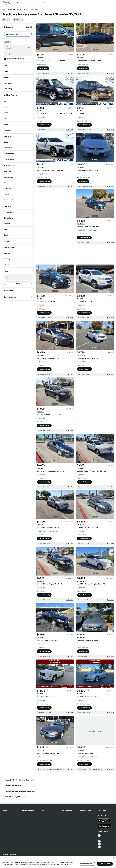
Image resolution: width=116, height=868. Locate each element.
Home (3, 9)
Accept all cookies (105, 864)
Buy (19, 3)
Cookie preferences (87, 864)
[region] (58, 862)
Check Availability (44, 125)
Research (35, 3)
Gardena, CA (21, 9)
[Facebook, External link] (99, 838)
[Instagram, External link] (99, 844)
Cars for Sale (11, 9)
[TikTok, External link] (99, 836)
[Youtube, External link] (99, 841)
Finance (45, 3)
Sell (26, 3)
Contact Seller (43, 68)
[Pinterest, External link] (99, 847)
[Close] (114, 858)
